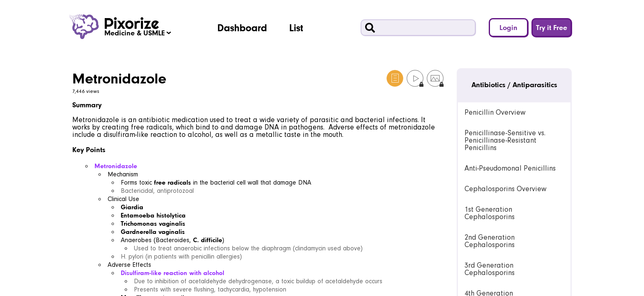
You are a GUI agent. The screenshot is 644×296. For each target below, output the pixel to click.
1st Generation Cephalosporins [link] (490, 213)
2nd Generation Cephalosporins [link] (490, 241)
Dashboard (242, 28)
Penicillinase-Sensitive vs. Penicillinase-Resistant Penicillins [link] (505, 140)
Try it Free (552, 27)
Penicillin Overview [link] (495, 112)
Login (508, 27)
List (296, 28)
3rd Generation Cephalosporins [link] (490, 269)
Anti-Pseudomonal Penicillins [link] (510, 168)
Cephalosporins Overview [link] (505, 189)
